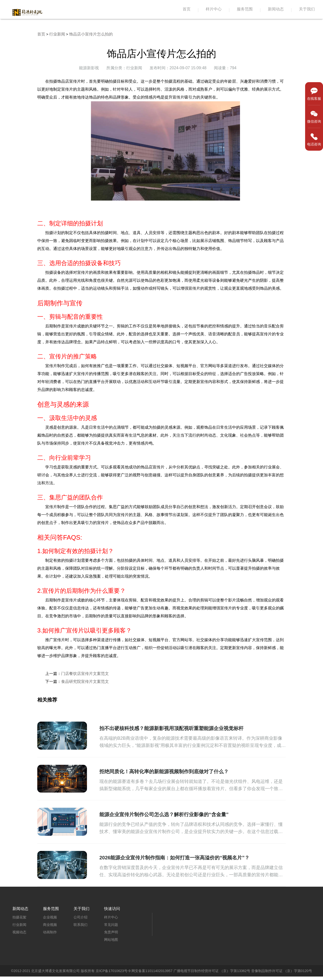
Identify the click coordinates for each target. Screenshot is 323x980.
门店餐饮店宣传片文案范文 (85, 674)
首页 (187, 9)
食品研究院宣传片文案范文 (85, 682)
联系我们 (81, 925)
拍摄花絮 (19, 917)
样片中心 (214, 9)
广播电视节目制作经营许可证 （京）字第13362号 (212, 971)
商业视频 (50, 925)
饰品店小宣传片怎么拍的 (91, 34)
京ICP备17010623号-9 (113, 971)
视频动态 (19, 932)
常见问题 (111, 925)
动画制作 (50, 932)
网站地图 (111, 940)
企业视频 (50, 917)
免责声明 (111, 932)
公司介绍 (81, 917)
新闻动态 (276, 9)
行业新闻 (57, 34)
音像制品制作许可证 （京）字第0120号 (282, 971)
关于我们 (307, 9)
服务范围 (245, 9)
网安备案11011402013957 (152, 971)
